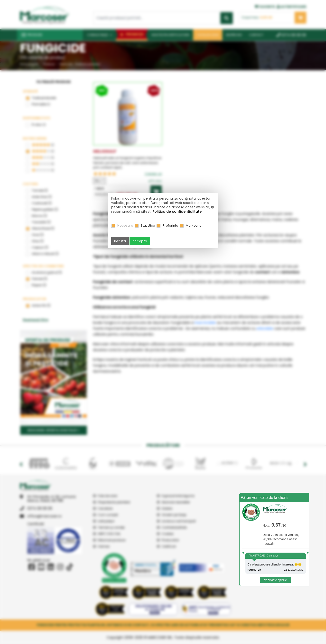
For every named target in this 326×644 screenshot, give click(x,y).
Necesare (125, 225)
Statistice (148, 225)
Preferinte (170, 225)
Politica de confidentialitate (177, 212)
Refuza (120, 241)
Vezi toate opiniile (275, 580)
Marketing (194, 225)
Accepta (140, 241)
